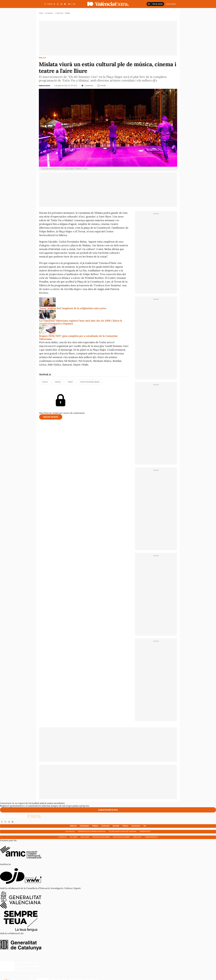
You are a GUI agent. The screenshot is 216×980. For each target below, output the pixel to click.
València (73, 826)
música (45, 382)
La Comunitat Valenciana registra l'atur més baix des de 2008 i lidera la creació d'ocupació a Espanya (81, 322)
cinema (58, 382)
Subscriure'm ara (108, 810)
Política (95, 826)
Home (41, 13)
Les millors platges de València (122, 831)
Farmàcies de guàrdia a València (92, 831)
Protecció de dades (101, 837)
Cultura (125, 826)
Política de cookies (121, 837)
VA (69, 4)
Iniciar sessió (51, 417)
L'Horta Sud (59, 13)
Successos (136, 826)
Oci (145, 826)
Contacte (63, 837)
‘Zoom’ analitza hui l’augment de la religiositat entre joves (73, 308)
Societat (116, 826)
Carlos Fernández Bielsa (90, 382)
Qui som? (74, 837)
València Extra (44, 86)
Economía (105, 826)
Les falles (70, 831)
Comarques (49, 13)
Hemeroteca (145, 831)
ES (74, 4)
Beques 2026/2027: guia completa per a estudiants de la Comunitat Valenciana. (78, 337)
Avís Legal (85, 837)
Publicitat (137, 837)
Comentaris (87, 86)
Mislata (42, 58)
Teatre (70, 382)
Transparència (151, 837)
